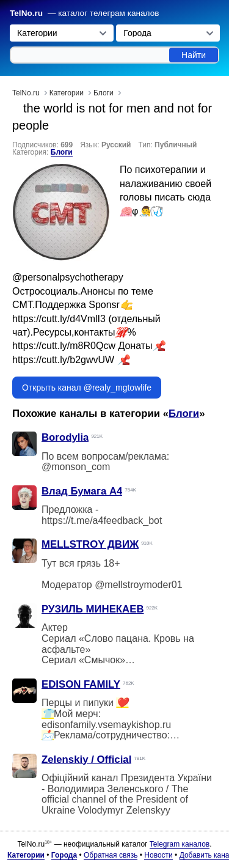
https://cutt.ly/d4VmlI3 (59, 319)
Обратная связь (111, 855)
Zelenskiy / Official (86, 759)
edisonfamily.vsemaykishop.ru (106, 725)
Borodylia (65, 437)
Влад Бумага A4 (82, 491)
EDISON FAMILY (81, 684)
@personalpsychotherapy (68, 277)
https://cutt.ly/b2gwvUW (63, 360)
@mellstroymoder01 (138, 585)
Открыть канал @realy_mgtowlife (87, 388)
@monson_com (76, 467)
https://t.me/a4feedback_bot (102, 520)
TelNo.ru (26, 13)
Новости (158, 855)
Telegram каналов (180, 844)
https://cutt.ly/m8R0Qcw (64, 346)
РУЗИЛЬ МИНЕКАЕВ (93, 609)
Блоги (62, 152)
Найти (194, 55)
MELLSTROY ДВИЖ (90, 544)
